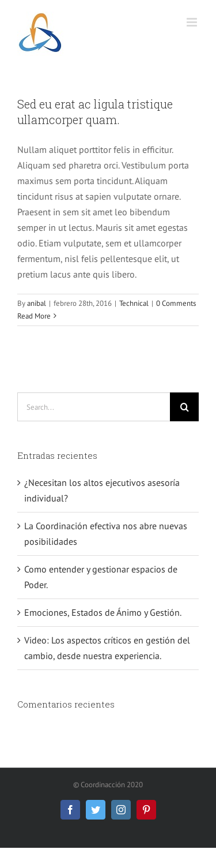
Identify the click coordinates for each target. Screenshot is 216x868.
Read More (34, 316)
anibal (37, 303)
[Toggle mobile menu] (193, 22)
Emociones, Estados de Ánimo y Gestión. (103, 612)
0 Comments (176, 303)
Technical (134, 303)
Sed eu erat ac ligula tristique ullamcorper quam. (95, 112)
